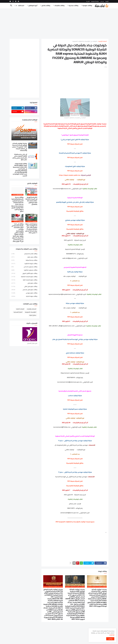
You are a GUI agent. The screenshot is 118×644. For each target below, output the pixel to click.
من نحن (102, 1)
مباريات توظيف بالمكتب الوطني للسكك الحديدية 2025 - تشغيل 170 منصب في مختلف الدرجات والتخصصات (19, 147)
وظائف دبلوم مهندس (24, 293)
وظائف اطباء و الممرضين (24, 254)
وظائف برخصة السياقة (24, 260)
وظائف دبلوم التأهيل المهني (24, 273)
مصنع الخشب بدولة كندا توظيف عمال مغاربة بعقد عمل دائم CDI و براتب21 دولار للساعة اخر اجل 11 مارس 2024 (31, 228)
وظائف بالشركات (59, 6)
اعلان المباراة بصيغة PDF (75, 207)
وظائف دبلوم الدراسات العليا (24, 280)
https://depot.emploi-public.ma (70, 175)
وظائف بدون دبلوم (24, 257)
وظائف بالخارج (46, 6)
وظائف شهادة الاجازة (24, 296)
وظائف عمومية (87, 6)
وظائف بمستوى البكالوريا (24, 270)
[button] (16, 6)
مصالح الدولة (33, 315)
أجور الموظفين (33, 6)
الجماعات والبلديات (31, 309)
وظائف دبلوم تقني (24, 283)
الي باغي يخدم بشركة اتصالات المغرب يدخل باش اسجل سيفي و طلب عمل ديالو (20, 157)
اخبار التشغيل (20, 6)
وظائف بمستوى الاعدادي (24, 267)
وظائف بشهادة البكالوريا (24, 264)
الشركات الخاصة (20, 309)
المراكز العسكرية (18, 312)
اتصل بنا (88, 1)
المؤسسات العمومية (31, 312)
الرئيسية (107, 1)
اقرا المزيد (112, 635)
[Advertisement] (59, 24)
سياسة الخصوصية (95, 1)
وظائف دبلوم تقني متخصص (24, 290)
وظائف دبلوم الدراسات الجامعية (24, 277)
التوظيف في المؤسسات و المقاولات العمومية (85, 41)
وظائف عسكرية (73, 6)
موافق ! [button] (110, 639)
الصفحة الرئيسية (103, 41)
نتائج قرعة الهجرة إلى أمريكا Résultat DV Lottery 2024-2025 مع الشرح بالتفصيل (31, 201)
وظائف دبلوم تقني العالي (24, 286)
